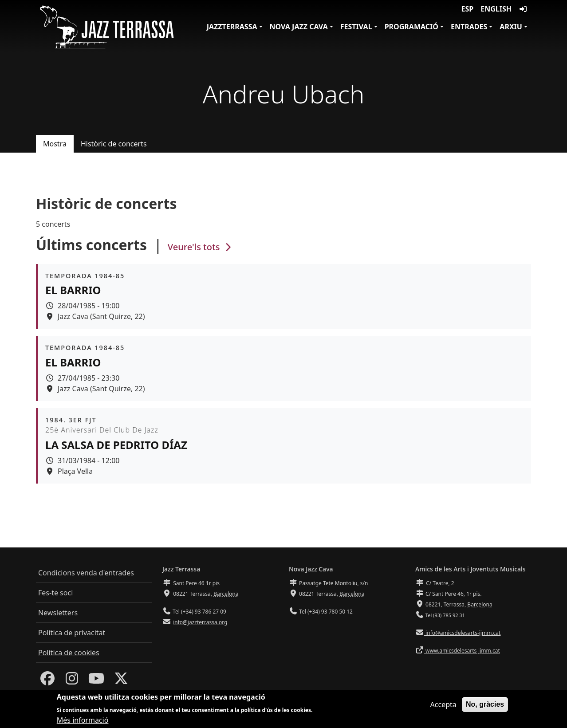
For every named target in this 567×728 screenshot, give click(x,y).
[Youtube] (96, 681)
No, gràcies (485, 706)
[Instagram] (72, 681)
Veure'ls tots (201, 247)
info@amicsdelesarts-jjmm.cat (462, 633)
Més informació (83, 722)
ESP (468, 9)
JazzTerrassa (232, 27)
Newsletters (58, 613)
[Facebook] (47, 681)
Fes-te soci (55, 593)
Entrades (469, 27)
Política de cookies (69, 653)
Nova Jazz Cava (299, 27)
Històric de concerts (114, 144)
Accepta (443, 706)
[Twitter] (121, 681)
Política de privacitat (72, 633)
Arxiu (511, 27)
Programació (411, 27)
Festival (356, 27)
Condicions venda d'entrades (86, 573)
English (496, 9)
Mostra (55, 144)
